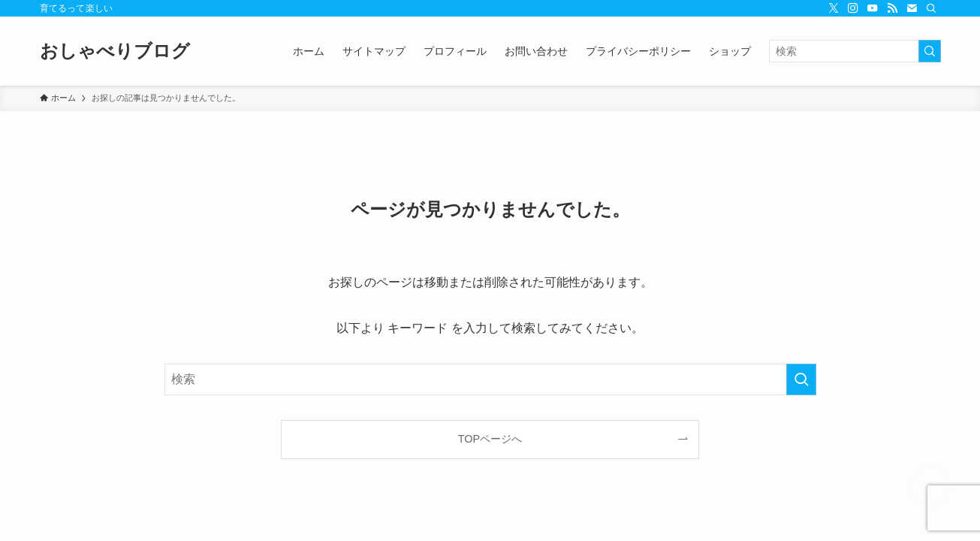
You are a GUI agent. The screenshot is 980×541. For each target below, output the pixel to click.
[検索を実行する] (930, 51)
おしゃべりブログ (115, 51)
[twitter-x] (834, 8)
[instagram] (853, 8)
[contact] (912, 8)
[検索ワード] (855, 51)
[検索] (931, 8)
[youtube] (873, 8)
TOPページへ (490, 439)
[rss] (892, 8)
